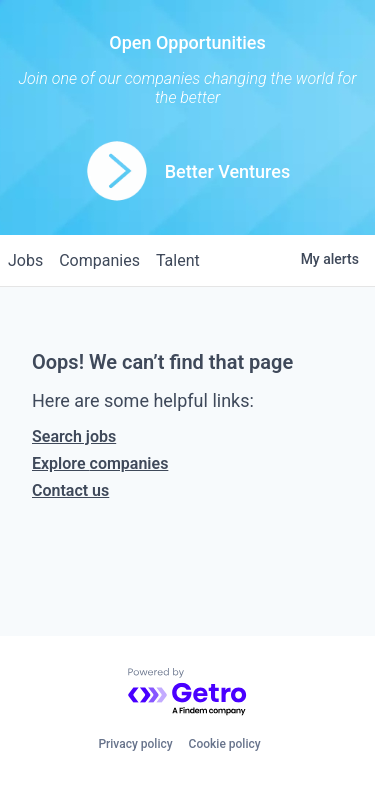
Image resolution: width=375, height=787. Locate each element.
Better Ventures (227, 171)
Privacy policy (135, 744)
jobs (25, 260)
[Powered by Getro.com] (188, 692)
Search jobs (74, 436)
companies (99, 260)
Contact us (70, 490)
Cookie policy (225, 744)
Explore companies (100, 463)
